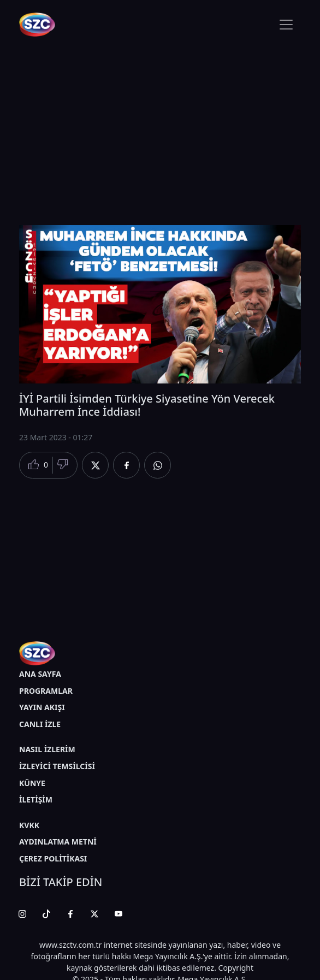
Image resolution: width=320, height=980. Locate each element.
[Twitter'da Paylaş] (95, 465)
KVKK (29, 825)
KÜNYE (32, 783)
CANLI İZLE (40, 724)
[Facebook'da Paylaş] (126, 465)
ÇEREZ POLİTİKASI (53, 858)
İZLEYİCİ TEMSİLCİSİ (57, 766)
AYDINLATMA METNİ (58, 842)
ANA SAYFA (40, 674)
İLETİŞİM (36, 799)
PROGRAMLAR (46, 691)
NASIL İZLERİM (47, 749)
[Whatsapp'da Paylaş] (158, 465)
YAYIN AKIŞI (42, 707)
